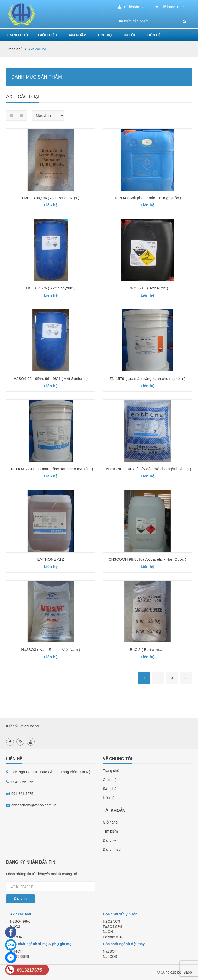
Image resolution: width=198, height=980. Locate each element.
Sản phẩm (111, 789)
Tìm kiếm (110, 831)
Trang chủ (17, 35)
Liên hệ (154, 35)
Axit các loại (21, 914)
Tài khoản (129, 7)
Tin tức (129, 35)
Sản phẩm (77, 35)
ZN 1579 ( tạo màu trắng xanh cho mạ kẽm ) (147, 378)
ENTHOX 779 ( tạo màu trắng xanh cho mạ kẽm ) (51, 469)
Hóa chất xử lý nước (120, 914)
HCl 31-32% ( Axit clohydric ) (51, 288)
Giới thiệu (48, 35)
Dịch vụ (104, 35)
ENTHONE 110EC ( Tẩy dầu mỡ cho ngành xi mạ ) (147, 469)
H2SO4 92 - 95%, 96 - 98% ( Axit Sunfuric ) (51, 378)
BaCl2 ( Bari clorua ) (147, 650)
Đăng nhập (112, 849)
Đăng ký (109, 840)
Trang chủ (111, 771)
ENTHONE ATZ (51, 559)
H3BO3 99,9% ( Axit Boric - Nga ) (51, 198)
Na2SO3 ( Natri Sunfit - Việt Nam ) (51, 650)
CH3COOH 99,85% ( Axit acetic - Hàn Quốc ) (147, 559)
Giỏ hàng (110, 822)
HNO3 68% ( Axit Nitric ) (147, 288)
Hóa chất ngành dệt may (124, 944)
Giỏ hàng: (169, 7)
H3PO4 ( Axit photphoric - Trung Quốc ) (147, 198)
